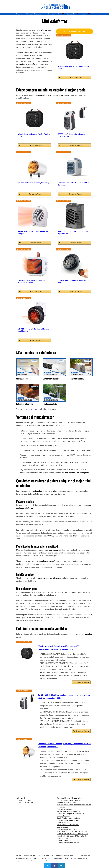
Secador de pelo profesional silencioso (71, 814)
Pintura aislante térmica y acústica (70, 800)
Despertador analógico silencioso (69, 811)
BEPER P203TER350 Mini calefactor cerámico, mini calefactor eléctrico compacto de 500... (64, 696)
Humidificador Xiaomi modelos (68, 818)
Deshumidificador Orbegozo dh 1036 (71, 798)
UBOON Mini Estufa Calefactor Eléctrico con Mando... (34, 330)
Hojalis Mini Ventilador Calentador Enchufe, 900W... (74, 281)
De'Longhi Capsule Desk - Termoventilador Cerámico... (74, 184)
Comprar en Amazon (76, 77)
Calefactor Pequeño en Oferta (75, 31)
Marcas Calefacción (34, 14)
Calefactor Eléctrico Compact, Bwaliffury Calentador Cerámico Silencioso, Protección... (64, 745)
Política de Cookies (24, 800)
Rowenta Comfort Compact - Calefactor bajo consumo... (73, 232)
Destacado (71, 14)
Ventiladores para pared (66, 809)
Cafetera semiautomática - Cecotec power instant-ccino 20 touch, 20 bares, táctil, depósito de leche (72, 836)
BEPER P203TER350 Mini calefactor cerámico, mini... (72, 135)
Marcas (84, 14)
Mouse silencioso (63, 816)
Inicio (18, 14)
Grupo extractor (63, 823)
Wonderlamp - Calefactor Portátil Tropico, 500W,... (74, 67)
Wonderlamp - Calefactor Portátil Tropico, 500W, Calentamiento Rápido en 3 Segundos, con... (58, 648)
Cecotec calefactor (64, 840)
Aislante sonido (62, 827)
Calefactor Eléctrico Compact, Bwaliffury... (34, 183)
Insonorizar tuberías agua (66, 802)
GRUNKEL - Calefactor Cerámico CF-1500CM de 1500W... (32, 281)
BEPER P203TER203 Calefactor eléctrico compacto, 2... (34, 232)
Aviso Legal (21, 798)
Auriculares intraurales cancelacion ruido (72, 831)
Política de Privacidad (25, 802)
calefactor (33, 409)
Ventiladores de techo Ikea (67, 829)
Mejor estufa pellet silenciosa (68, 825)
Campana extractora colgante (68, 820)
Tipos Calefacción (54, 14)
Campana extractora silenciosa (68, 843)
